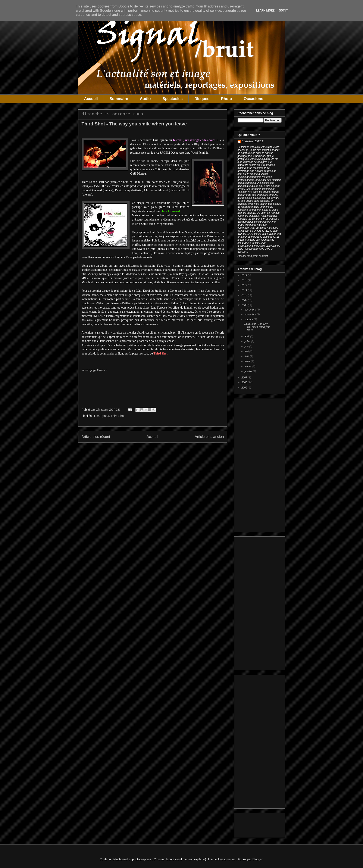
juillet (248, 341)
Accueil (91, 99)
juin (247, 346)
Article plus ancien (209, 437)
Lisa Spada (102, 416)
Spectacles (173, 99)
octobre (249, 319)
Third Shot (118, 416)
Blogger (258, 859)
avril (247, 356)
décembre (251, 310)
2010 (245, 295)
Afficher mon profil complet (253, 256)
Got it (283, 10)
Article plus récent (96, 437)
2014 (245, 275)
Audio (145, 99)
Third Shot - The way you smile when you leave (257, 327)
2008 (245, 305)
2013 (245, 280)
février (248, 366)
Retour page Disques (94, 370)
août (247, 336)
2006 (245, 383)
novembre (251, 315)
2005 (245, 388)
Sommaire (119, 99)
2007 (245, 378)
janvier (249, 371)
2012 (245, 285)
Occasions (254, 99)
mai (247, 351)
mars (248, 361)
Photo (227, 99)
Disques (202, 99)
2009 (245, 300)
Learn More (265, 10)
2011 (245, 290)
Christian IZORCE (253, 141)
